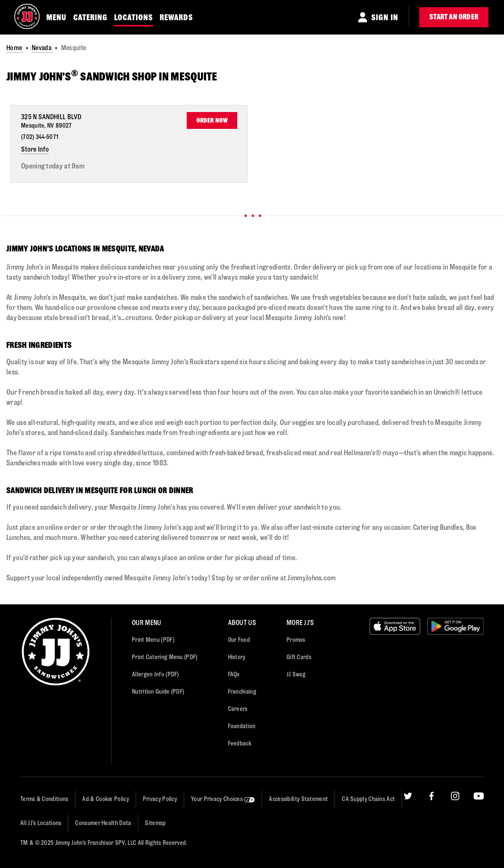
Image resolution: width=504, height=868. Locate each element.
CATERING (90, 17)
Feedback (240, 744)
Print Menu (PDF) (153, 640)
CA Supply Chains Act (368, 799)
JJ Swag (296, 674)
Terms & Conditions (44, 799)
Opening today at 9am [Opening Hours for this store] (53, 166)
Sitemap (155, 823)
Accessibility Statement (298, 799)
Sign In (385, 17)
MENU (56, 17)
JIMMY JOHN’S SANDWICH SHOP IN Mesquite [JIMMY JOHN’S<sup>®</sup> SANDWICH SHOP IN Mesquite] (112, 76)
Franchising (242, 692)
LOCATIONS (134, 17)
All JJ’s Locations (41, 823)
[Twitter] (408, 823)
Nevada (42, 48)
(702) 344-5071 (40, 137)
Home (15, 48)
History (237, 657)
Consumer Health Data (103, 823)
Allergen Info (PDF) (155, 674)
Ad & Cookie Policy (105, 799)
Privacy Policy (160, 799)
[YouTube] (479, 823)
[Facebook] (432, 823)
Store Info (35, 149)
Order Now (212, 120)
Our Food (239, 640)
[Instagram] (455, 823)
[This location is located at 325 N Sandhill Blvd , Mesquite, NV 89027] (54, 121)
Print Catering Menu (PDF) (165, 657)
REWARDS (176, 17)
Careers (238, 709)
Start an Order (454, 17)
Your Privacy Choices (223, 799)
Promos (296, 640)
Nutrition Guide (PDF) (158, 692)
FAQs (234, 674)
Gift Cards (299, 657)
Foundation (242, 726)
